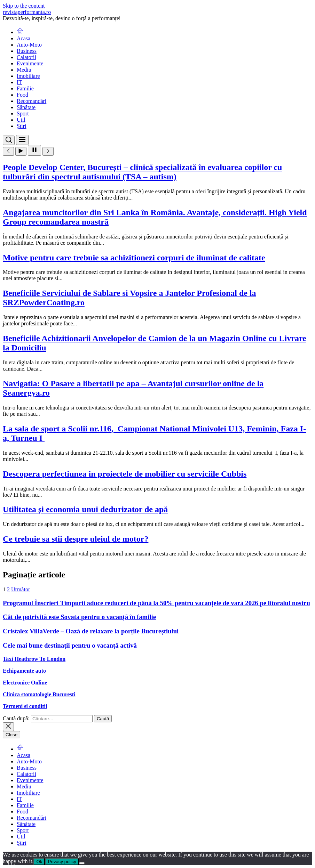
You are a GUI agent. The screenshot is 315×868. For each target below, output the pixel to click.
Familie (25, 88)
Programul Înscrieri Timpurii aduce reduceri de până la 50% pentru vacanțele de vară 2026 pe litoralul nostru (156, 603)
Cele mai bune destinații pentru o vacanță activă (70, 645)
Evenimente (30, 63)
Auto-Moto (29, 45)
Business (27, 51)
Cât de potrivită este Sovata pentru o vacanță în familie (79, 617)
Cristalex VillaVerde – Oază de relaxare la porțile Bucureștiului (91, 631)
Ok (39, 862)
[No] (82, 863)
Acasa (23, 38)
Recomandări (31, 101)
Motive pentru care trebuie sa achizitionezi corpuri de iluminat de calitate (134, 258)
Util (21, 120)
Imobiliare (28, 76)
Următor (21, 589)
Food (22, 95)
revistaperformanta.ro (27, 12)
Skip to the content (24, 6)
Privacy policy (62, 862)
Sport (23, 113)
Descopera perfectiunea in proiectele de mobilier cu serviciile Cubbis (125, 474)
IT (19, 82)
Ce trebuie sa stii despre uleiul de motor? (76, 539)
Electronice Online (25, 683)
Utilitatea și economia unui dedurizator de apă (85, 509)
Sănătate (26, 107)
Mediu (24, 70)
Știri (22, 126)
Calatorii (26, 57)
